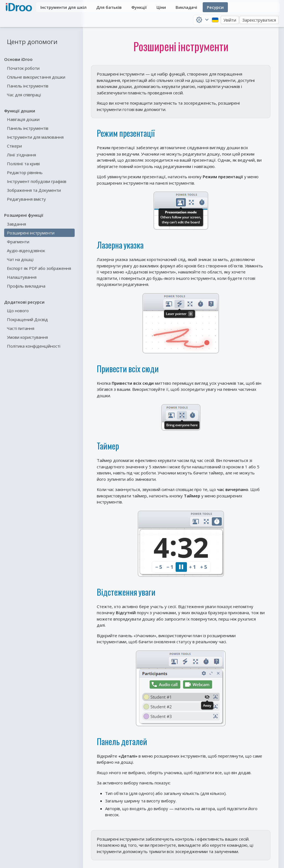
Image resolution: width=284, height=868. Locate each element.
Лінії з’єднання (21, 155)
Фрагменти (18, 242)
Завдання (16, 224)
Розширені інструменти (31, 233)
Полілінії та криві (23, 164)
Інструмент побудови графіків (37, 181)
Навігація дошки (23, 119)
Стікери (14, 146)
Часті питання (21, 328)
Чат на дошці (20, 259)
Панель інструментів (28, 86)
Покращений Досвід (27, 319)
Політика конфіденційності (34, 346)
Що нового (18, 311)
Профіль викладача (26, 286)
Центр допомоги (32, 42)
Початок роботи (23, 68)
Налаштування (22, 277)
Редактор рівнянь (25, 172)
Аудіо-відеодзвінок (26, 250)
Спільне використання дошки (36, 77)
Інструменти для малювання (35, 137)
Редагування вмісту (26, 199)
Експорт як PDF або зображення (39, 268)
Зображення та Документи (34, 190)
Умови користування (27, 337)
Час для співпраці (24, 95)
